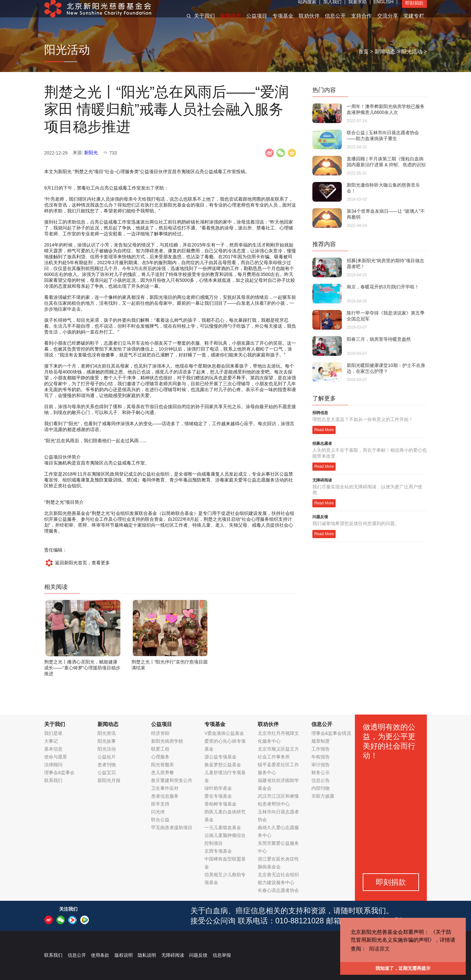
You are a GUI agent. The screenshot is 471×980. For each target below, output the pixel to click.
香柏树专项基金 (220, 804)
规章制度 (321, 741)
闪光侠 (158, 812)
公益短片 (107, 757)
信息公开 (335, 22)
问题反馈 (198, 955)
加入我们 (332, 8)
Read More (324, 430)
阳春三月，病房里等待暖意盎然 (379, 339)
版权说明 (124, 955)
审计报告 (321, 765)
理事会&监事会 (59, 772)
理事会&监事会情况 (331, 733)
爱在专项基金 (218, 796)
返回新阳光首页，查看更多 (77, 563)
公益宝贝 (107, 772)
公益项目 (257, 22)
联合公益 (160, 820)
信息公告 (321, 780)
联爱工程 (160, 749)
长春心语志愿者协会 (278, 890)
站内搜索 (307, 8)
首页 (363, 52)
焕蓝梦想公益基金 (223, 765)
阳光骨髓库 (163, 765)
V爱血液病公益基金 (224, 733)
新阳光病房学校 (167, 741)
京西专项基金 (218, 851)
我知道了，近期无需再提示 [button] (403, 968)
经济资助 (160, 733)
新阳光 (91, 153)
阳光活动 (412, 52)
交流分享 (388, 22)
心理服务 (160, 757)
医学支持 (160, 804)
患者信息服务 (165, 796)
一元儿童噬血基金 (223, 827)
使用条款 (100, 955)
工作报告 (321, 749)
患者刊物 (107, 765)
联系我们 (53, 780)
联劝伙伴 (309, 22)
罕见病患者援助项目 (172, 827)
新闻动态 (231, 22)
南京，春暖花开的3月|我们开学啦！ (383, 287)
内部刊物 (321, 788)
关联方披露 (323, 796)
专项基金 (283, 22)
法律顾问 (53, 765)
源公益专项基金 (220, 757)
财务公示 (321, 772)
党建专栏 (414, 22)
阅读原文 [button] (379, 949)
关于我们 (204, 22)
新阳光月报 (109, 780)
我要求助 (358, 8)
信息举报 (222, 955)
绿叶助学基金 (218, 788)
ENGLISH (384, 8)
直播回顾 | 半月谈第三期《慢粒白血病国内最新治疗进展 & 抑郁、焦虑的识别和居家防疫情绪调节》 (386, 165)
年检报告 (321, 757)
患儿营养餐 (163, 772)
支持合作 (361, 22)
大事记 (51, 741)
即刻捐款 (414, 9)
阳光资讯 (107, 733)
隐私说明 (147, 955)
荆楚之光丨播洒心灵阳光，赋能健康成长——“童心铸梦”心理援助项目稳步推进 (82, 668)
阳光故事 (107, 741)
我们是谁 (53, 733)
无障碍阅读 (173, 955)
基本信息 (53, 749)
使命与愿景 (56, 757)
